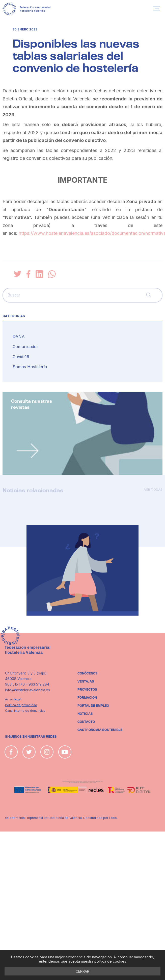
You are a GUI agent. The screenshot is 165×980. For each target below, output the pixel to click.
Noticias (85, 714)
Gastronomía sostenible (100, 730)
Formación (87, 698)
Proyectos (87, 690)
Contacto (86, 722)
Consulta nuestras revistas (32, 404)
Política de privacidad (21, 705)
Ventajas (86, 682)
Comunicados (26, 347)
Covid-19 (21, 357)
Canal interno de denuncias (25, 711)
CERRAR (82, 971)
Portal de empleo (93, 706)
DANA (19, 336)
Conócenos (88, 673)
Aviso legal (13, 699)
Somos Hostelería (30, 367)
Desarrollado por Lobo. (100, 818)
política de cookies (110, 961)
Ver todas (153, 489)
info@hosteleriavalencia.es (27, 690)
